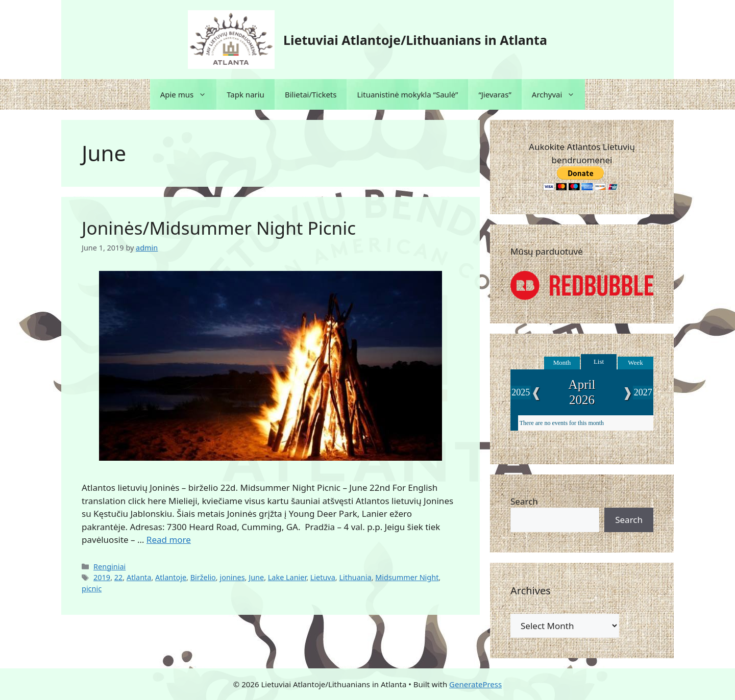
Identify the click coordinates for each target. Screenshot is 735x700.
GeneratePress (475, 684)
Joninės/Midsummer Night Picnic (219, 228)
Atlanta (139, 577)
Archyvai (559, 94)
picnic (92, 589)
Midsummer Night (407, 577)
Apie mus (189, 94)
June (256, 577)
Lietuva (323, 577)
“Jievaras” (495, 94)
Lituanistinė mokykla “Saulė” (407, 94)
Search (524, 501)
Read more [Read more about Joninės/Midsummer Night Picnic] (169, 540)
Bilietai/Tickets (311, 94)
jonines (232, 577)
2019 (102, 577)
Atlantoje (171, 577)
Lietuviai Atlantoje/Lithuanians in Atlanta (415, 40)
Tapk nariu (246, 94)
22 (119, 577)
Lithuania (355, 577)
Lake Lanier (287, 577)
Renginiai (109, 567)
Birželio (203, 577)
